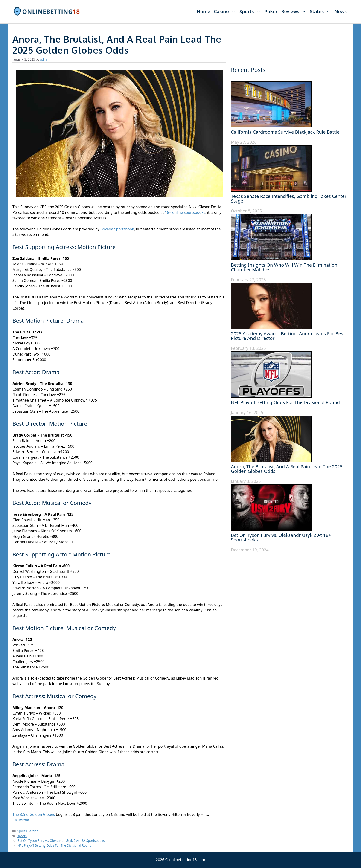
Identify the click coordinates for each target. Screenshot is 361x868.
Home (204, 11)
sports (22, 836)
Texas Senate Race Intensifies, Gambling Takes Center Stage (289, 198)
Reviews (295, 12)
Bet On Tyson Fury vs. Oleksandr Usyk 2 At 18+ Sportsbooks (61, 841)
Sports (251, 12)
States (321, 12)
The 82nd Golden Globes (34, 814)
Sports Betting (28, 831)
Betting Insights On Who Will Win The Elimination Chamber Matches (284, 267)
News (341, 11)
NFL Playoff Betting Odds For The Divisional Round (55, 845)
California (21, 820)
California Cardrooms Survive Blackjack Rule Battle (285, 132)
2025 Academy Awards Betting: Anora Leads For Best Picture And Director (288, 336)
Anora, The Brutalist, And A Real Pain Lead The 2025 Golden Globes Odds (287, 469)
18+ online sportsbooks (185, 212)
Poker (271, 11)
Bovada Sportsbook (117, 229)
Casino (226, 12)
